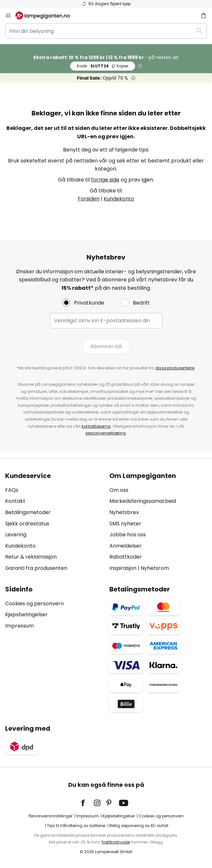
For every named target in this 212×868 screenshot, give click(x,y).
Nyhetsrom (155, 568)
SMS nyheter (125, 524)
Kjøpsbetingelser (26, 614)
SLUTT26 (103, 66)
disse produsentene (175, 368)
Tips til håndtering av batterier (76, 826)
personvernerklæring (106, 433)
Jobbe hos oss (128, 535)
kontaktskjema (96, 426)
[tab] (54, 522)
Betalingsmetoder (28, 512)
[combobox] (106, 31)
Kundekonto (119, 199)
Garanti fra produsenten (36, 568)
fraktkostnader (116, 842)
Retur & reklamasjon (31, 557)
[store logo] (46, 15)
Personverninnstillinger (51, 816)
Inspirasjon (123, 568)
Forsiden (89, 199)
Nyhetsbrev (124, 512)
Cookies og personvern (34, 604)
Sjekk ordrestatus (27, 524)
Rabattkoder (126, 557)
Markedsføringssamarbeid (143, 501)
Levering (16, 535)
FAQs (12, 490)
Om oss (119, 490)
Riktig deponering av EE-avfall (139, 826)
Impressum (19, 626)
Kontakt (15, 501)
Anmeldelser (125, 546)
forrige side (105, 180)
